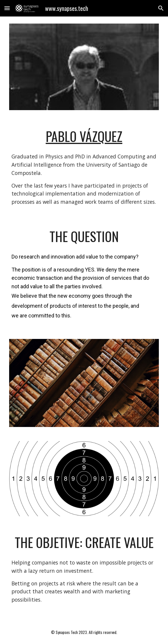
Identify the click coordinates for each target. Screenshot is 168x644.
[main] (84, 136)
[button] (7, 8)
